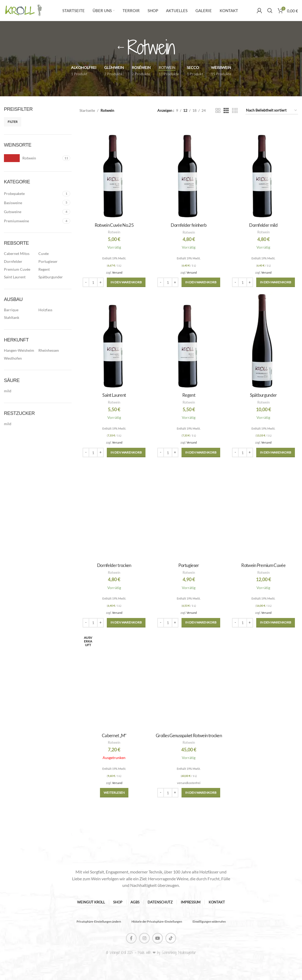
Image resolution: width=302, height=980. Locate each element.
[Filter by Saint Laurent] (20, 277)
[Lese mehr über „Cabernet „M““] (114, 793)
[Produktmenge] (93, 282)
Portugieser (189, 565)
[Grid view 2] (218, 111)
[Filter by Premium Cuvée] (20, 269)
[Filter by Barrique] (20, 310)
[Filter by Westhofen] (20, 358)
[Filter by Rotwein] (32, 158)
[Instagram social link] (144, 938)
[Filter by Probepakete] (32, 194)
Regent (189, 395)
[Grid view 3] (226, 111)
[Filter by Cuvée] (54, 254)
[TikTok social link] (171, 938)
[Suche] (270, 11)
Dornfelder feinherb (189, 225)
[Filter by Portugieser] (54, 262)
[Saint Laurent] (114, 341)
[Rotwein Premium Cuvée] (263, 511)
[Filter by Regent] (54, 269)
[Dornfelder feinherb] (189, 171)
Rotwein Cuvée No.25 (114, 225)
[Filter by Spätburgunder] (54, 277)
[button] (126, 282)
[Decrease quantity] (86, 282)
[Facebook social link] (131, 938)
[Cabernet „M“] (114, 681)
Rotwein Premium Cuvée (263, 565)
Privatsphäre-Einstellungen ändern (99, 921)
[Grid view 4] (235, 111)
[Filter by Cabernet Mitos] (20, 254)
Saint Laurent (114, 395)
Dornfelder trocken (114, 565)
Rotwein (114, 232)
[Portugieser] (189, 511)
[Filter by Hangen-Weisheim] (20, 350)
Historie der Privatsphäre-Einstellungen (157, 921)
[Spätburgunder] (263, 341)
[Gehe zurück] (121, 48)
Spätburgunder (263, 395)
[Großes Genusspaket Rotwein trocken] (189, 681)
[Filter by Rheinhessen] (54, 350)
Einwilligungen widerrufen (209, 921)
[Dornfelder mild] (263, 171)
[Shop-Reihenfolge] (272, 111)
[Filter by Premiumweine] (32, 221)
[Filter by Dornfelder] (20, 262)
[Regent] (189, 341)
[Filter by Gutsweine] (32, 212)
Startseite (87, 110)
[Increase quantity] (100, 282)
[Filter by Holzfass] (54, 310)
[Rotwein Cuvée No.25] (114, 171)
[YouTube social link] (158, 938)
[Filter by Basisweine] (32, 203)
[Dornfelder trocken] (114, 511)
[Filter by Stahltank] (20, 318)
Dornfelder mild (263, 225)
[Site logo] (24, 10)
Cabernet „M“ (114, 735)
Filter (13, 122)
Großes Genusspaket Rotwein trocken (189, 735)
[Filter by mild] (20, 391)
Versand (117, 272)
